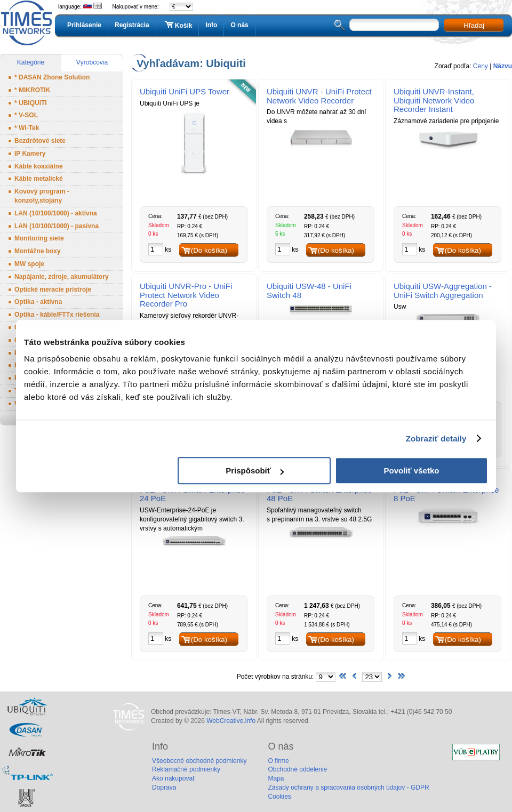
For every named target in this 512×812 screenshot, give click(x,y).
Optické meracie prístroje (53, 290)
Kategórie (31, 62)
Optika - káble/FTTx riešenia (57, 315)
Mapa (276, 778)
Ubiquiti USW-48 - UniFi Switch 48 (309, 291)
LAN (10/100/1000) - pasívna (57, 226)
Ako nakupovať (174, 778)
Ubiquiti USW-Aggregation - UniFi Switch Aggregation (443, 291)
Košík (178, 25)
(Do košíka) (209, 250)
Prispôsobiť (255, 471)
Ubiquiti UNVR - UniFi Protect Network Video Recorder (319, 96)
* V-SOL (26, 115)
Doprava (164, 787)
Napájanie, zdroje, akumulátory (62, 277)
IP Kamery (30, 154)
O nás (239, 25)
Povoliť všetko (412, 471)
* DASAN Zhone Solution (52, 77)
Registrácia (132, 25)
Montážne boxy (38, 251)
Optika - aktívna (38, 302)
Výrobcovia (92, 62)
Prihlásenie (84, 25)
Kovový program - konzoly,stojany (42, 196)
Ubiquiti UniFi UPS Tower (185, 91)
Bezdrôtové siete (40, 141)
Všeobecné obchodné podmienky (199, 761)
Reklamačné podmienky (186, 769)
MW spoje (29, 264)
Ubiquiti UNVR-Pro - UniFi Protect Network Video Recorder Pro (186, 295)
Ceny (481, 66)
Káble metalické (39, 179)
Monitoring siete (39, 238)
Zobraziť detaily (436, 439)
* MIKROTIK (32, 90)
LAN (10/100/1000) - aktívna (56, 213)
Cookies (279, 797)
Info (211, 25)
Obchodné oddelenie (297, 769)
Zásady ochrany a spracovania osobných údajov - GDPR (348, 787)
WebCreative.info (231, 721)
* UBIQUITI (31, 103)
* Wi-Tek (27, 128)
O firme (278, 761)
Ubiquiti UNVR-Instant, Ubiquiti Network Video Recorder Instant (434, 101)
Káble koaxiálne (39, 166)
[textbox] (394, 25)
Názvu (503, 66)
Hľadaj (474, 25)
